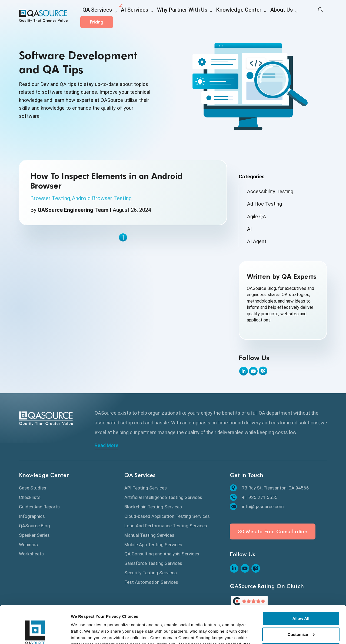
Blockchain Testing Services (153, 507)
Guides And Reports (39, 507)
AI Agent (257, 241)
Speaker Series (34, 535)
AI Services (126, 17)
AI (249, 229)
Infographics (32, 516)
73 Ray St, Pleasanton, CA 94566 (269, 488)
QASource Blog (34, 526)
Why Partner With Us (167, 17)
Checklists (30, 497)
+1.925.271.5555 (254, 497)
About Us (250, 17)
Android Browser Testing (102, 198)
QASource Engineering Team (73, 210)
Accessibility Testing (270, 191)
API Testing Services (146, 488)
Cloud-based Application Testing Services (167, 516)
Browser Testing (50, 198)
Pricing (311, 16)
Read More (107, 445)
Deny (301, 618)
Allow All (301, 586)
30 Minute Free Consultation (273, 531)
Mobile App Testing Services (153, 545)
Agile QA (257, 217)
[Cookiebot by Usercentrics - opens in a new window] (35, 633)
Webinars (28, 545)
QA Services (94, 17)
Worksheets (31, 554)
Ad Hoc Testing (265, 204)
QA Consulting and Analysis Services (162, 554)
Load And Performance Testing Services (166, 526)
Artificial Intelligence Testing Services (163, 497)
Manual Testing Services (149, 535)
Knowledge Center (214, 17)
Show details (83, 633)
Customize (301, 602)
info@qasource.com (257, 507)
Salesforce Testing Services (153, 563)
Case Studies (33, 488)
